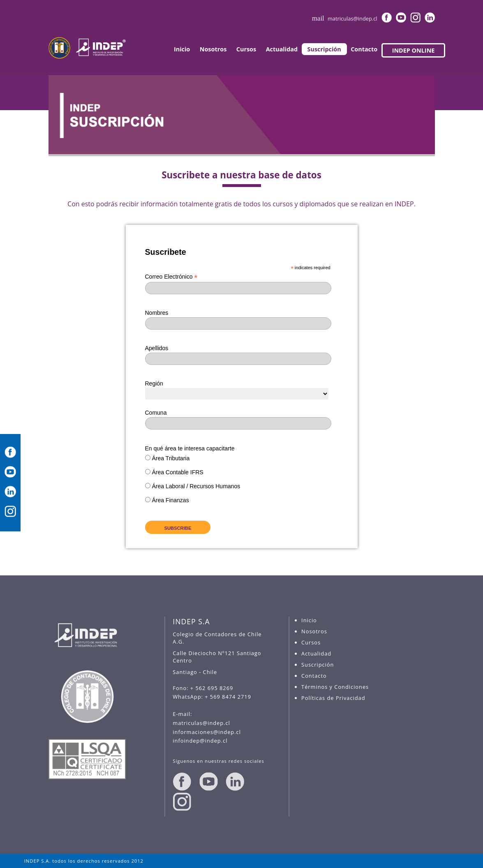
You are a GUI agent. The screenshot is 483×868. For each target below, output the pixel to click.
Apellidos (157, 348)
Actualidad (282, 49)
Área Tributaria (171, 458)
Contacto (364, 49)
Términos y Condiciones (335, 687)
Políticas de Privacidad (333, 698)
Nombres (157, 313)
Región (154, 383)
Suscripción (324, 49)
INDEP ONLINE (414, 50)
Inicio (182, 49)
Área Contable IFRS (177, 472)
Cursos (246, 49)
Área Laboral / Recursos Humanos (196, 486)
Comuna (156, 413)
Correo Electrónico (171, 277)
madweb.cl (445, 861)
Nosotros (213, 49)
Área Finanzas (170, 500)
